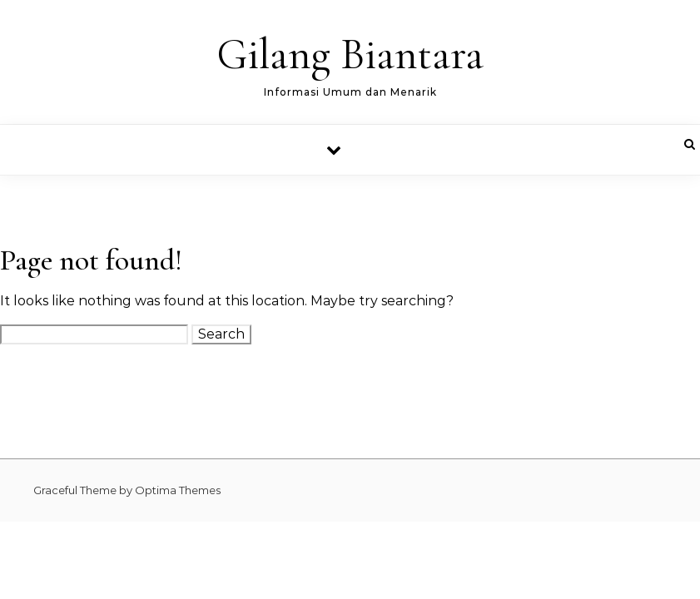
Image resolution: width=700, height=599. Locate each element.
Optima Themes (178, 490)
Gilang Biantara (350, 54)
